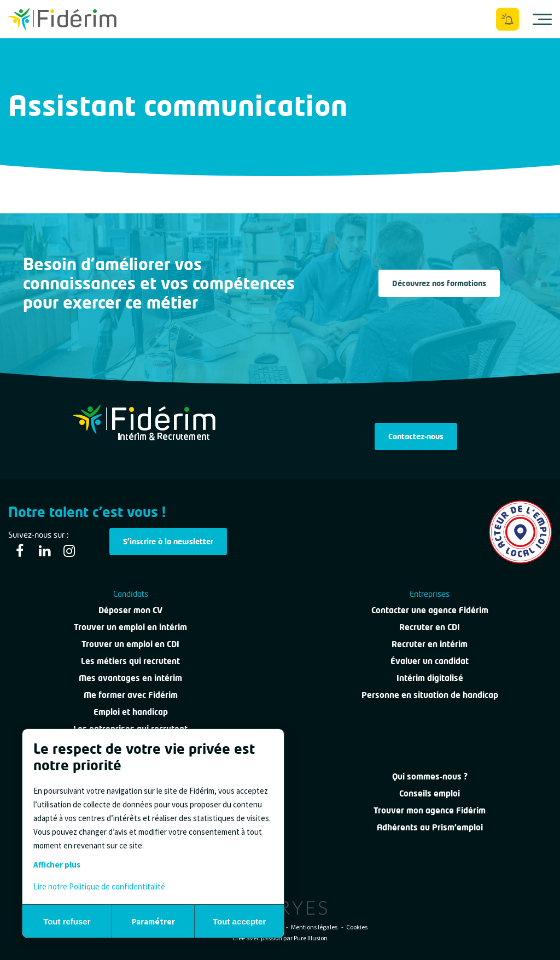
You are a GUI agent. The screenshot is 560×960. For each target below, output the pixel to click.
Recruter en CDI (430, 627)
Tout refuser (67, 921)
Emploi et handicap (131, 712)
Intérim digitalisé (430, 678)
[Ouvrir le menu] (542, 19)
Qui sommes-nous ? (430, 776)
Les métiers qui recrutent (130, 661)
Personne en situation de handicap (430, 695)
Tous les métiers (37, 84)
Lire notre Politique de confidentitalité (99, 886)
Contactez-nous (416, 436)
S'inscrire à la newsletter (168, 541)
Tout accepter (239, 921)
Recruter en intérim (430, 644)
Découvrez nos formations (439, 283)
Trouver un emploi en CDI (130, 644)
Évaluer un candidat (430, 661)
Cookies (357, 927)
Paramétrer (153, 921)
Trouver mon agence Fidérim (430, 810)
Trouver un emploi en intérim (130, 627)
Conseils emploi (430, 793)
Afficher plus (57, 865)
